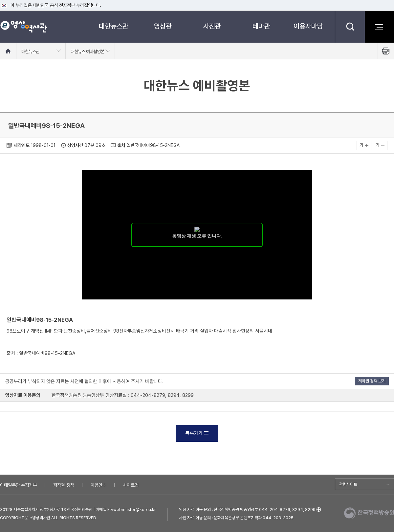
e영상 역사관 (23, 27)
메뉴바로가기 (0, 0)
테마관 (261, 26)
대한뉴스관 (114, 26)
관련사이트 (348, 484)
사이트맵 (131, 485)
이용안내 (98, 485)
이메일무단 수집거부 (18, 485)
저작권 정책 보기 (372, 381)
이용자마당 (308, 26)
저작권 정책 (64, 485)
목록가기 (197, 433)
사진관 (212, 26)
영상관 (163, 26)
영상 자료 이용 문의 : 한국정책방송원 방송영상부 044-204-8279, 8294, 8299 (247, 510)
